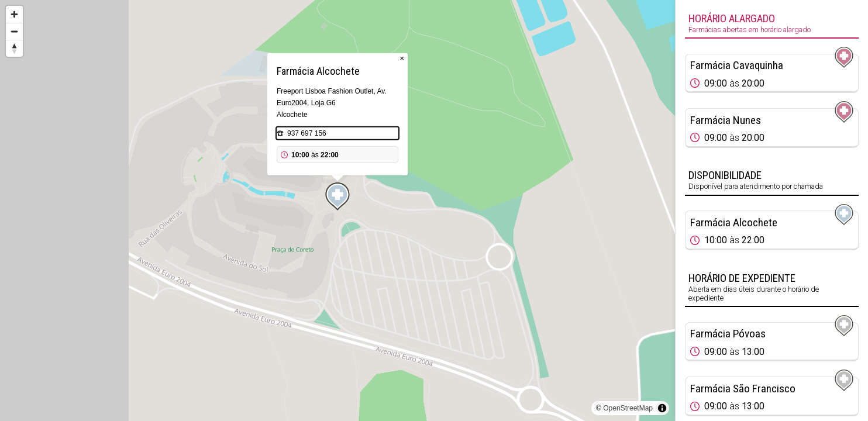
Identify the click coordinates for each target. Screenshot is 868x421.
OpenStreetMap (628, 408)
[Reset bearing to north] (14, 48)
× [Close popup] (402, 58)
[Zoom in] (14, 14)
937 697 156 (307, 133)
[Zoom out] (14, 31)
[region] (337, 210)
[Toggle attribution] (662, 408)
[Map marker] (337, 196)
